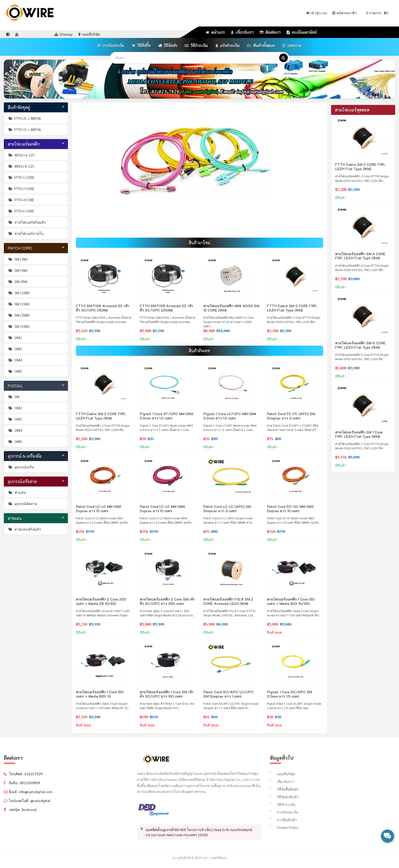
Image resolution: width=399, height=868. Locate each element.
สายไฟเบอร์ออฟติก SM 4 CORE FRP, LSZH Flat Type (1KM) (360, 256)
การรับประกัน (111, 45)
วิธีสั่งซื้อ (141, 45)
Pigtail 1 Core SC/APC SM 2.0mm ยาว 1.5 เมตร (289, 694)
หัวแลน (17, 492)
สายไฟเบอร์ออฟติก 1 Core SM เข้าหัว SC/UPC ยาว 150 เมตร (167, 694)
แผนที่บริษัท (282, 774)
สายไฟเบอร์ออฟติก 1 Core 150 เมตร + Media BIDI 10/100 (291, 601)
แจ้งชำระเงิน (228, 45)
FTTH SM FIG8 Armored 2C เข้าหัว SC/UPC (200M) (166, 308)
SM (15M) (19, 304)
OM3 (15, 349)
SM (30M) (19, 326)
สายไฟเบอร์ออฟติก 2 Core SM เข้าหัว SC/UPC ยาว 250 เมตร (167, 601)
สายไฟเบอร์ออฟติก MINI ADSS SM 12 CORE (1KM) (231, 308)
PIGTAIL (16, 386)
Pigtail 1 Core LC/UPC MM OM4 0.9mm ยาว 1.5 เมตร (230, 416)
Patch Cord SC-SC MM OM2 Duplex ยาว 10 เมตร (290, 509)
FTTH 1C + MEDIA (24, 129)
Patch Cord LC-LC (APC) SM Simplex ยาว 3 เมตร (227, 509)
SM (14, 397)
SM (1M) (18, 259)
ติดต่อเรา (270, 32)
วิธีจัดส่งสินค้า (284, 797)
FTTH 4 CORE (21, 200)
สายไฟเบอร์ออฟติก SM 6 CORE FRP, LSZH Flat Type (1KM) (360, 345)
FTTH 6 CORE (21, 211)
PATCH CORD (20, 248)
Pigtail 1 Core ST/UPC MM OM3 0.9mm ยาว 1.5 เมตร (166, 416)
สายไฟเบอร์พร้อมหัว (27, 222)
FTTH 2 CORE (21, 188)
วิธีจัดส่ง (168, 45)
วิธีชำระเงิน (196, 45)
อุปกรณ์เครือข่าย (23, 482)
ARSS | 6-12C (21, 166)
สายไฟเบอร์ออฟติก (24, 144)
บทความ (292, 45)
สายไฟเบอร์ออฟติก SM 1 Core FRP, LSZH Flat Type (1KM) (359, 434)
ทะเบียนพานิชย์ (302, 32)
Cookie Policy (284, 827)
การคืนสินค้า (283, 820)
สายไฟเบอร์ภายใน (26, 233)
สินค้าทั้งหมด (261, 45)
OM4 (15, 360)
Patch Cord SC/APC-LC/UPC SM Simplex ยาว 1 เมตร (229, 694)
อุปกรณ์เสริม (21, 467)
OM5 (15, 371)
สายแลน (15, 518)
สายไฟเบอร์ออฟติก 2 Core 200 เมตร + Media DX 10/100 (101, 601)
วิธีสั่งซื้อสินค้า (284, 789)
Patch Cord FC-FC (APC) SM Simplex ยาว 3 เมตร (291, 416)
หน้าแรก (215, 32)
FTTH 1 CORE (21, 177)
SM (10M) (19, 293)
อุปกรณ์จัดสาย (22, 504)
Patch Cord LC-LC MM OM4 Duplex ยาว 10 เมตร (162, 509)
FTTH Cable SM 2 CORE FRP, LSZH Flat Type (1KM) (292, 308)
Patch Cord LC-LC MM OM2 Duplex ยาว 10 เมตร (98, 509)
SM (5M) (18, 281)
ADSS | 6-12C (21, 155)
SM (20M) (19, 315)
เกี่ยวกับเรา (242, 32)
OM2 (15, 337)
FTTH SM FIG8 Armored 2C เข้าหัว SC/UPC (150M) (103, 308)
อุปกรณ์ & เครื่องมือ (25, 456)
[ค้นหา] (283, 58)
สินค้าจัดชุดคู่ (19, 107)
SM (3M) (18, 270)
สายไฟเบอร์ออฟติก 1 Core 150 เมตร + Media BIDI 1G (100, 694)
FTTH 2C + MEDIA (24, 118)
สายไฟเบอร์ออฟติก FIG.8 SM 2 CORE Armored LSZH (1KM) (228, 601)
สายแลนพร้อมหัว (24, 529)
